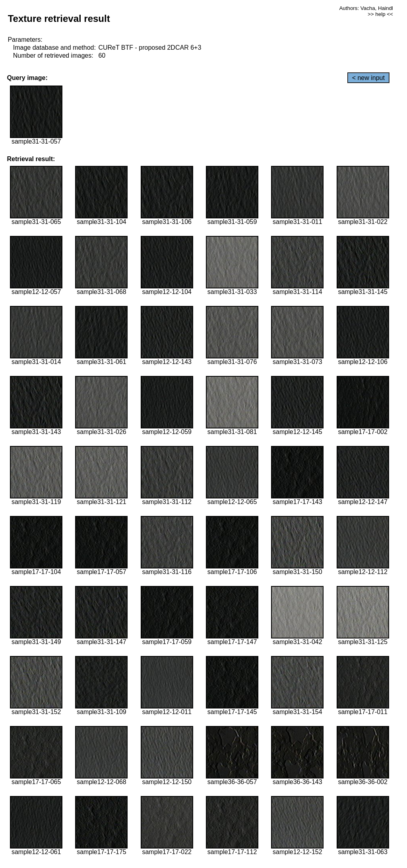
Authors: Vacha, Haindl (366, 8)
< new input (368, 78)
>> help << (380, 14)
